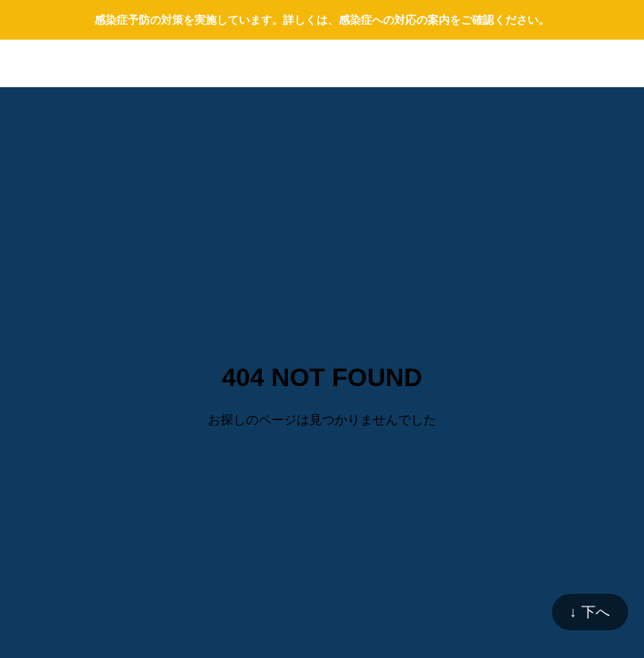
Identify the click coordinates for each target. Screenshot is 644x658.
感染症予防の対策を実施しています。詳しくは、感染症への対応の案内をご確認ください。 (322, 20)
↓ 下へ (590, 612)
